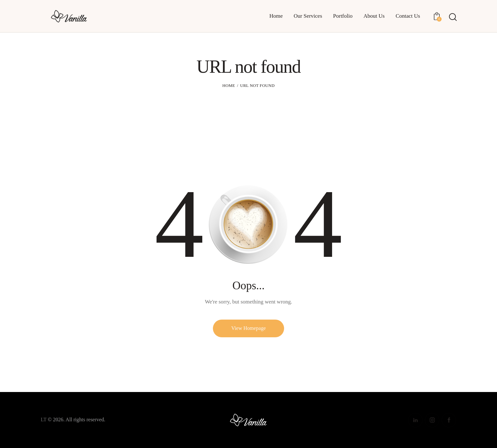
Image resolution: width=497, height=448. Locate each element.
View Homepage (248, 328)
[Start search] (452, 17)
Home (229, 85)
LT (44, 420)
